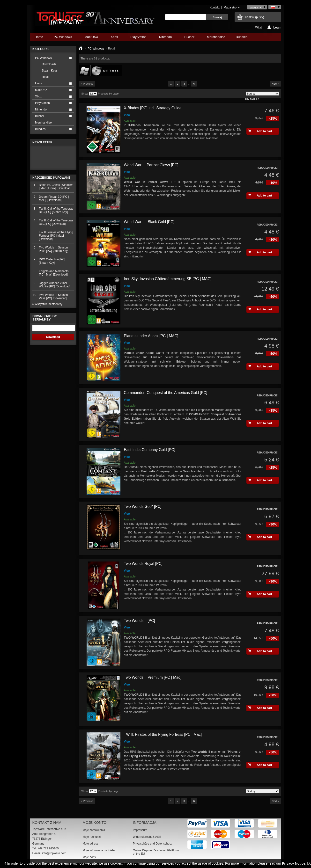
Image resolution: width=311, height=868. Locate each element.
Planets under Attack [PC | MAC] (151, 336)
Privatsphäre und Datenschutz (152, 844)
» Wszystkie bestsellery (47, 304)
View (127, 115)
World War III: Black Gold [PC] (149, 222)
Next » (275, 84)
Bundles (241, 38)
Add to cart (260, 131)
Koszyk (255, 17)
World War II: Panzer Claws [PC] (151, 165)
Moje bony (89, 857)
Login (274, 27)
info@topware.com (54, 853)
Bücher (189, 38)
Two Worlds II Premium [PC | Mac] (153, 677)
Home (39, 37)
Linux (39, 83)
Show (85, 94)
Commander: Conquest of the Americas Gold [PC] (166, 393)
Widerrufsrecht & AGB (147, 837)
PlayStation (138, 38)
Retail (46, 77)
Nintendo (165, 38)
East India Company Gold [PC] (149, 450)
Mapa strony (232, 7)
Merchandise (216, 37)
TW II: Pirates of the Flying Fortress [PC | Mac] (163, 734)
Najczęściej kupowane (51, 178)
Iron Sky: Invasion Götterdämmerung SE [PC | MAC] (168, 279)
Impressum (140, 830)
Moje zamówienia (94, 830)
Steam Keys (50, 71)
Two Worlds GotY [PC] (143, 507)
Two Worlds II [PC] (139, 621)
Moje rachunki (92, 837)
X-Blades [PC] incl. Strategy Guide (153, 108)
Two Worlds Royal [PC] (143, 564)
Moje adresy (90, 844)
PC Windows (63, 38)
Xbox (114, 38)
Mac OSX (91, 38)
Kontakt (215, 7)
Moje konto (94, 822)
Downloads (49, 64)
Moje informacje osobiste (99, 850)
